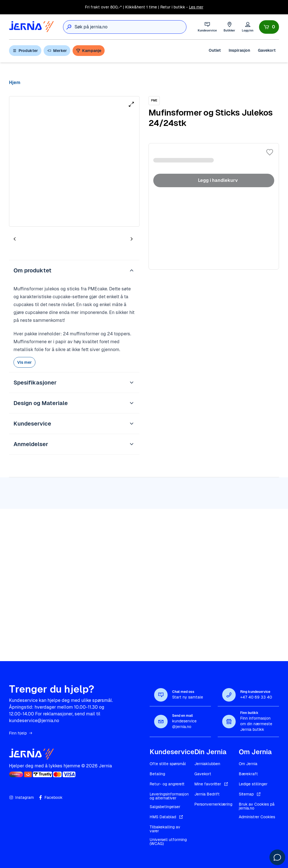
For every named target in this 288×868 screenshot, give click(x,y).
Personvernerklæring (213, 804)
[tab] (31, 240)
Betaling (157, 774)
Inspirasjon (239, 50)
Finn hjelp (21, 733)
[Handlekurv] (269, 27)
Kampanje (89, 51)
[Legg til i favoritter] (270, 152)
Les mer (196, 7)
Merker (57, 51)
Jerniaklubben (207, 764)
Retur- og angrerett (167, 784)
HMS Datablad (167, 817)
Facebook (50, 797)
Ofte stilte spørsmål (168, 764)
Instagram (21, 797)
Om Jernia (248, 764)
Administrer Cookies (257, 817)
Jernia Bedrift (207, 794)
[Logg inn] (248, 27)
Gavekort (267, 50)
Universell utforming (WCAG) (168, 842)
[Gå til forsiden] (31, 27)
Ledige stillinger (253, 784)
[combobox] (130, 27)
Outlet (215, 50)
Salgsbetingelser (165, 807)
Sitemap (250, 794)
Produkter (25, 51)
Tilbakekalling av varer (165, 829)
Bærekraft (248, 774)
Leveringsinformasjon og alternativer (169, 796)
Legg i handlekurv (214, 180)
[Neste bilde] (132, 239)
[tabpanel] (74, 161)
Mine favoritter (212, 784)
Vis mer (24, 362)
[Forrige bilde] (15, 239)
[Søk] (69, 27)
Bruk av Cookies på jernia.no (257, 806)
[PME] (154, 101)
